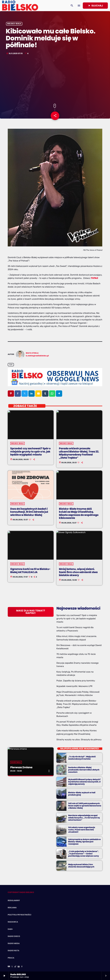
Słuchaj (95, 6)
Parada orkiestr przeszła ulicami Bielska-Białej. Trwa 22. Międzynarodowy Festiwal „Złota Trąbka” (77, 704)
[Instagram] (19, 967)
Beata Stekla (32, 353)
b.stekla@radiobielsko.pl (37, 356)
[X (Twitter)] (12, 967)
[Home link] (20, 6)
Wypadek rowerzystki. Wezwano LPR (74, 686)
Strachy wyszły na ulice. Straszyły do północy (79, 740)
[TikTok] (15, 967)
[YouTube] (9, 967)
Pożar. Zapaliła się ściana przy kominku (76, 681)
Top (11, 365)
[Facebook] (22, 967)
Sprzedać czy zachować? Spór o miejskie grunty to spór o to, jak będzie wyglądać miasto (77, 619)
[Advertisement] (55, 79)
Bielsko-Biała (14, 24)
